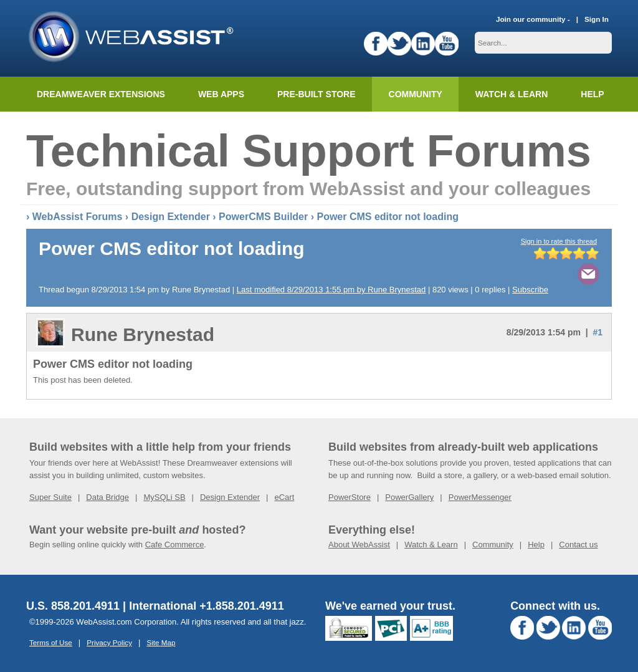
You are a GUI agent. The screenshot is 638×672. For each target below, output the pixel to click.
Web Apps (221, 94)
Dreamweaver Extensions (101, 94)
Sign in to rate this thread (559, 241)
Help (536, 545)
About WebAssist (359, 545)
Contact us (578, 545)
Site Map (161, 642)
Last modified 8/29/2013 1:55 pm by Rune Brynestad (331, 290)
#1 (598, 332)
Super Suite (50, 497)
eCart (284, 497)
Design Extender (171, 217)
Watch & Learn (512, 94)
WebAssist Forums (78, 217)
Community (416, 94)
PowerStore (350, 497)
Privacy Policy (109, 642)
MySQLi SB (164, 497)
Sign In (597, 19)
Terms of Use (51, 642)
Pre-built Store (317, 94)
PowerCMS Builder (263, 217)
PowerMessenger (480, 497)
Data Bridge (107, 497)
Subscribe (530, 290)
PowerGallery (409, 497)
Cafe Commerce (175, 545)
